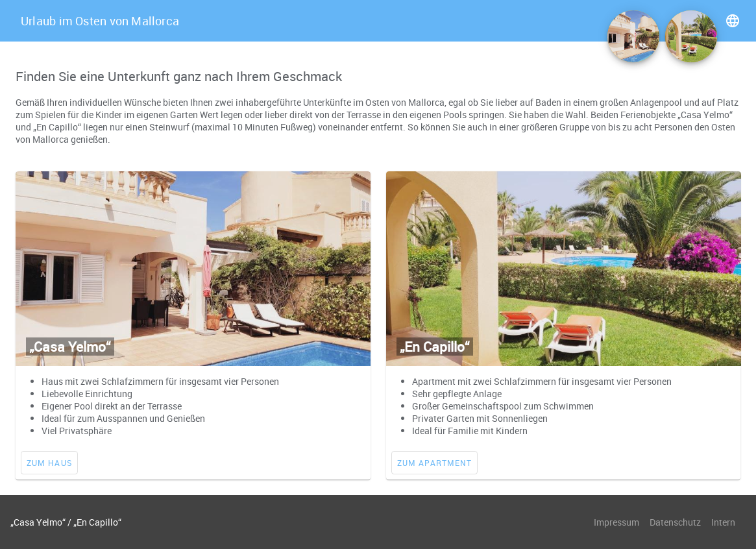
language (733, 21)
